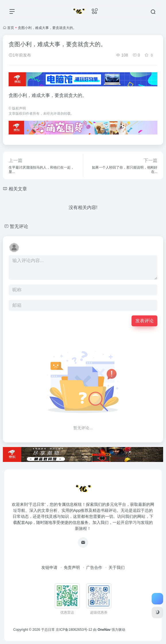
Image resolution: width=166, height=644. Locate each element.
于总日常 (48, 630)
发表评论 (144, 321)
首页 (11, 28)
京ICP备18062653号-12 (74, 630)
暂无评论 (19, 226)
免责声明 (72, 567)
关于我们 (117, 567)
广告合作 (94, 567)
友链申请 (49, 567)
